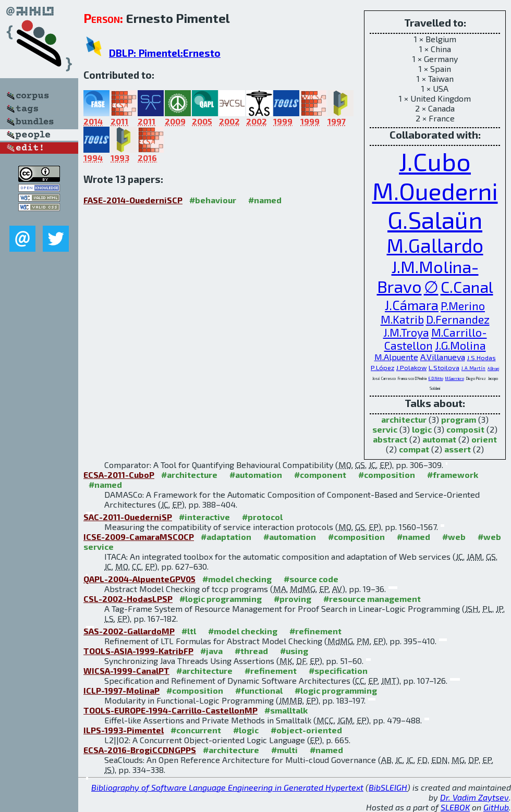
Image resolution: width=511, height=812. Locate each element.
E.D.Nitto (436, 378)
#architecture (189, 475)
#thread (251, 651)
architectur (404, 419)
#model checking (237, 579)
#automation (256, 475)
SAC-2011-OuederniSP (128, 517)
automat (439, 439)
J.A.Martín (473, 368)
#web (454, 537)
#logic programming (221, 599)
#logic (246, 730)
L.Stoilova (444, 367)
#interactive (204, 517)
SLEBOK (455, 807)
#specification (338, 670)
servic (385, 429)
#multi (284, 750)
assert (458, 449)
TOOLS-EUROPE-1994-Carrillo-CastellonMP (171, 710)
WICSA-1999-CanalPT (126, 670)
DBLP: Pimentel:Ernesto (165, 53)
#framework (453, 475)
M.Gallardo (435, 245)
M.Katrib (402, 319)
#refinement (315, 631)
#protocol (262, 517)
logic (422, 429)
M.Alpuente (396, 357)
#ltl (189, 631)
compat (414, 449)
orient (484, 439)
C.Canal (467, 287)
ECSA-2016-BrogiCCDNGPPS (140, 750)
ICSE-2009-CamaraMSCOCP (139, 537)
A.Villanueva (443, 357)
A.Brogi (493, 368)
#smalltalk (286, 710)
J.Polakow (411, 367)
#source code (311, 579)
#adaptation (226, 537)
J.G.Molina (460, 345)
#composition (387, 475)
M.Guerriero (455, 378)
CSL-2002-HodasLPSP (128, 599)
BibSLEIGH (388, 787)
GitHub (496, 807)
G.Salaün (435, 219)
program (459, 419)
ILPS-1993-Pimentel (124, 730)
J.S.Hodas (482, 358)
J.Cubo (435, 161)
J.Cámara (412, 305)
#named (265, 200)
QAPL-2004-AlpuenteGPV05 (139, 579)
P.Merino (463, 306)
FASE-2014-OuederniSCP (133, 200)
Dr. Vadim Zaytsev (475, 797)
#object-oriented (306, 730)
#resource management (372, 599)
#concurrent (196, 730)
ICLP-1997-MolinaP (121, 690)
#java (211, 651)
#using (294, 651)
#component (320, 475)
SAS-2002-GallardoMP (129, 631)
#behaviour (213, 200)
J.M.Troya (406, 332)
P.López (382, 367)
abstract (390, 439)
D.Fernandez (458, 319)
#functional (259, 690)
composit (465, 429)
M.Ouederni (435, 190)
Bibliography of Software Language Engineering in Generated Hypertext (227, 787)
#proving (293, 599)
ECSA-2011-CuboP (119, 475)
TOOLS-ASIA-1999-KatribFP (138, 651)
